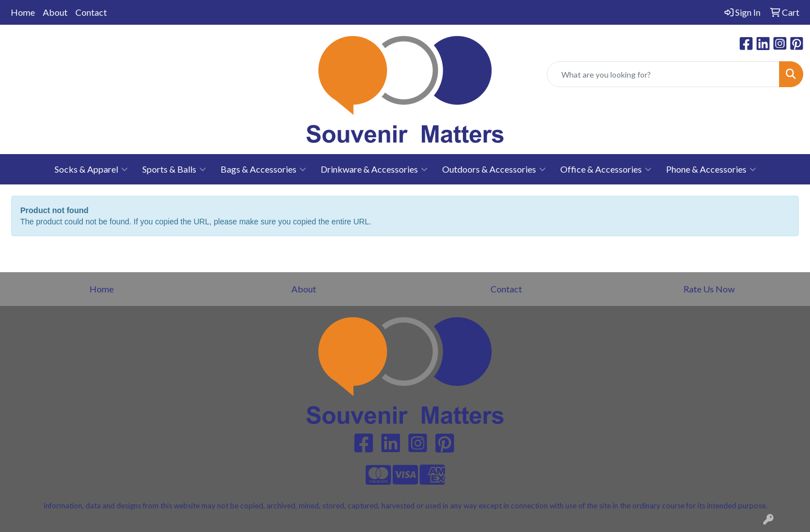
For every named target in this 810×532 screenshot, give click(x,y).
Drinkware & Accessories (374, 169)
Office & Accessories (606, 169)
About (55, 12)
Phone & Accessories (711, 169)
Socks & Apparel (91, 169)
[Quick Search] (663, 74)
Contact (91, 12)
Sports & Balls (174, 169)
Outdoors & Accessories (494, 169)
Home (23, 12)
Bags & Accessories (263, 169)
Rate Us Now (709, 289)
